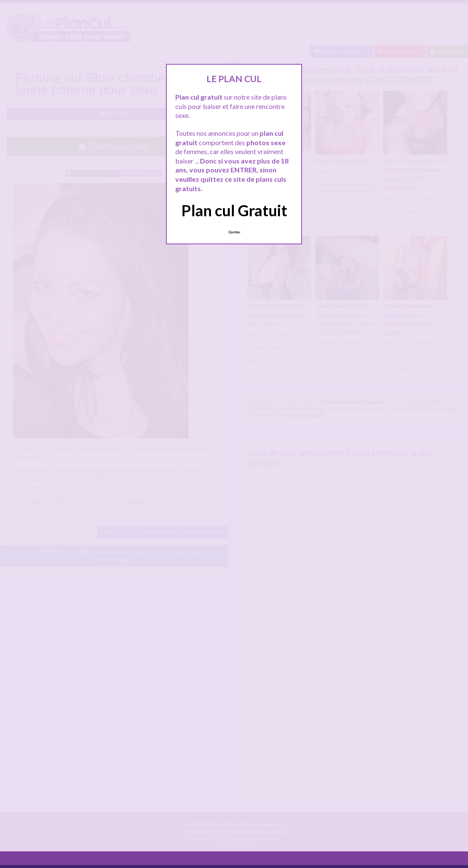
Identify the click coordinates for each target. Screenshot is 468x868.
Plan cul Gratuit (234, 210)
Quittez (234, 232)
